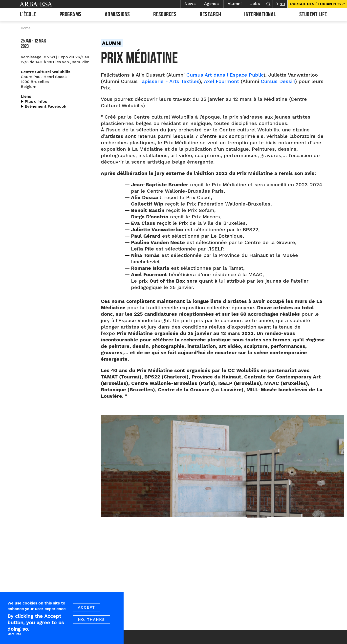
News (190, 4)
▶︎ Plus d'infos (34, 101)
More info (14, 634)
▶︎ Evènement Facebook (43, 106)
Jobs (255, 4)
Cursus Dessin (278, 81)
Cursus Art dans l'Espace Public (225, 75)
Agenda (212, 4)
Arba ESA (44, 4)
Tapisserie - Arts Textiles (169, 81)
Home (26, 28)
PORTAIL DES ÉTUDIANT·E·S (315, 4)
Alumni (235, 4)
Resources (165, 15)
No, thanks (91, 619)
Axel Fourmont (221, 81)
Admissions (117, 15)
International (260, 15)
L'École (28, 15)
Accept (86, 607)
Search (268, 4)
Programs (71, 15)
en (283, 3)
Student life (313, 15)
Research (210, 15)
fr (277, 3)
